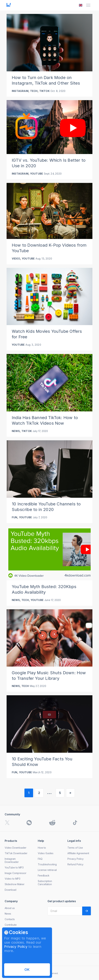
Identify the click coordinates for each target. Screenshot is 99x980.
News (16, 431)
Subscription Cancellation (45, 883)
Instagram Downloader (12, 860)
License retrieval (47, 870)
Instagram (20, 91)
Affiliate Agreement (78, 853)
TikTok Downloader (16, 853)
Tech (34, 91)
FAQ (40, 859)
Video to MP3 (12, 879)
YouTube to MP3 (14, 867)
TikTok (44, 91)
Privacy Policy (16, 947)
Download (10, 890)
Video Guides (46, 853)
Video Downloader (16, 848)
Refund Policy (75, 864)
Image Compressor (16, 873)
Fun (15, 517)
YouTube (37, 174)
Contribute (11, 925)
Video (16, 259)
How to (42, 848)
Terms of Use (75, 848)
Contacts (10, 919)
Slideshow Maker (15, 884)
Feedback (44, 875)
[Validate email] (87, 911)
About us (10, 908)
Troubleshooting (47, 864)
